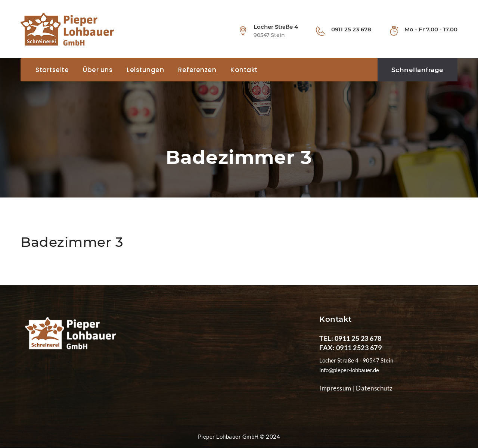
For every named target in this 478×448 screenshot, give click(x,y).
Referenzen (197, 70)
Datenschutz (374, 388)
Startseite (52, 70)
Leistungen (145, 70)
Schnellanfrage (418, 70)
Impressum (335, 388)
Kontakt (244, 70)
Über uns (98, 70)
